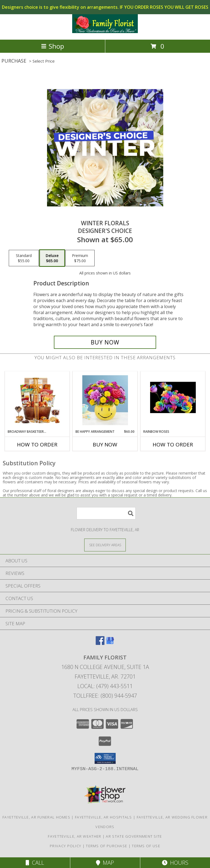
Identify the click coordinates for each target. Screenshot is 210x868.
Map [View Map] (105, 863)
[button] (105, 758)
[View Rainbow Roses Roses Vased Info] (173, 401)
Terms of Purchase (107, 846)
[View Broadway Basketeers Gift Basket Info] (37, 401)
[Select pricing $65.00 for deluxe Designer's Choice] (52, 258)
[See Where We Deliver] (105, 545)
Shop (52, 46)
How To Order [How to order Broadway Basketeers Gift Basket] (37, 445)
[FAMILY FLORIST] (105, 32)
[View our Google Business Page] (110, 643)
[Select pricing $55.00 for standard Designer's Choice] (24, 258)
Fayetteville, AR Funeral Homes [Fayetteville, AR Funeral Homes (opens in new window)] (36, 817)
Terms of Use (146, 846)
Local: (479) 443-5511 (105, 686)
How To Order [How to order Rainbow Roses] (173, 445)
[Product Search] (106, 513)
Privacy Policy (65, 846)
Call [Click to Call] (35, 863)
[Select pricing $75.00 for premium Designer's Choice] (80, 258)
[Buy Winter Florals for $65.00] (105, 342)
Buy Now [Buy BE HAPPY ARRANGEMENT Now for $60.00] (105, 445)
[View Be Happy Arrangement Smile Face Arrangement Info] (105, 401)
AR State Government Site (134, 836)
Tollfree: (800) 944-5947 (105, 696)
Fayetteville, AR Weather (75, 836)
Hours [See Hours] (175, 863)
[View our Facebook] (100, 643)
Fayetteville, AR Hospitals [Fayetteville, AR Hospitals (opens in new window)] (103, 817)
